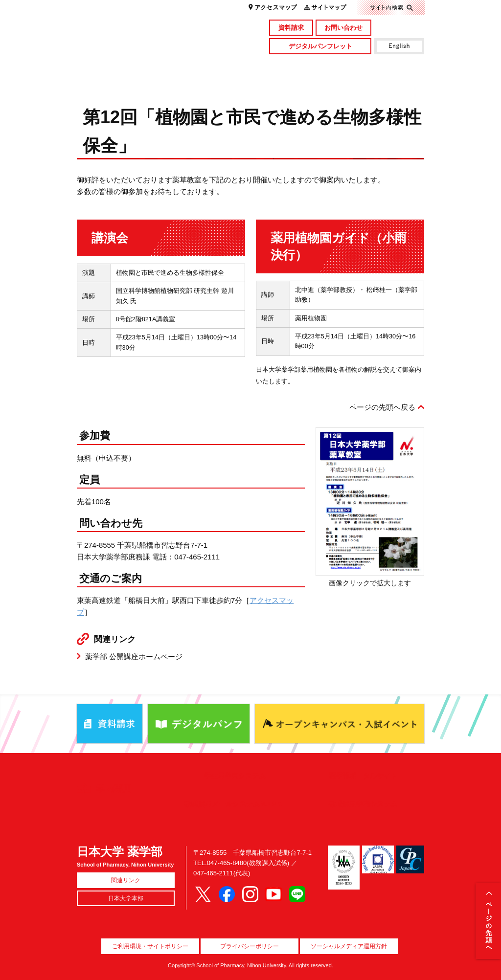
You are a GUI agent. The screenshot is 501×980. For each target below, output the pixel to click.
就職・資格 (294, 82)
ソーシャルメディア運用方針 (349, 946)
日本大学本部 (126, 898)
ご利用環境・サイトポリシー (150, 946)
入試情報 (207, 82)
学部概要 (120, 66)
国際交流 (381, 82)
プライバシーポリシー (250, 946)
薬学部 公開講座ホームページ (134, 657)
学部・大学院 (207, 66)
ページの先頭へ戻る (382, 407)
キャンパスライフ (120, 82)
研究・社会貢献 (294, 66)
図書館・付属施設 (381, 66)
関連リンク (126, 880)
